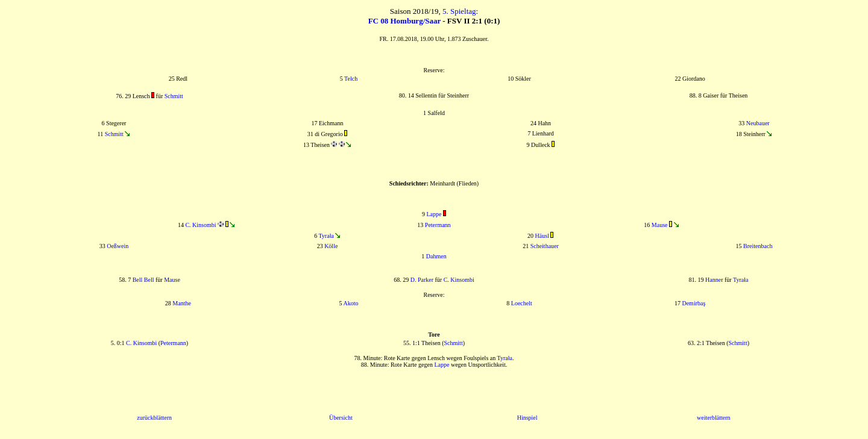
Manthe (182, 303)
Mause (660, 225)
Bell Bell (143, 280)
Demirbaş (693, 303)
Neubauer (758, 123)
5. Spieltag (459, 11)
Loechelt (522, 303)
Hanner (714, 280)
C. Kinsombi (200, 225)
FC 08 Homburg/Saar (404, 21)
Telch (351, 79)
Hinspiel (527, 418)
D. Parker (422, 280)
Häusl (542, 236)
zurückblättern (154, 418)
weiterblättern (714, 418)
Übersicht (341, 418)
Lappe (434, 214)
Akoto (351, 303)
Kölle (331, 246)
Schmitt (174, 96)
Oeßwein (118, 246)
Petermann (438, 225)
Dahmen (436, 256)
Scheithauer (545, 246)
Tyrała (326, 236)
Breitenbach (758, 246)
